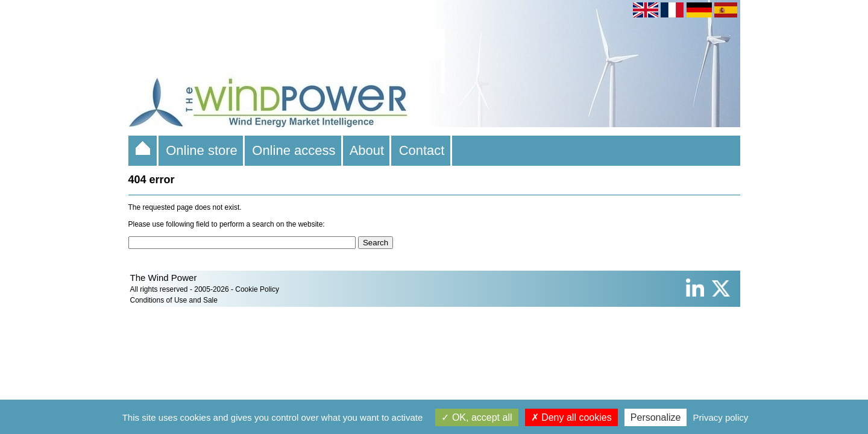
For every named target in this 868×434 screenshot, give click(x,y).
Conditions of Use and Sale (174, 300)
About (367, 150)
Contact (421, 150)
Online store (202, 150)
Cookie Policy (257, 289)
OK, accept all (476, 417)
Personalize (656, 417)
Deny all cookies (571, 417)
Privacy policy (721, 417)
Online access (294, 150)
